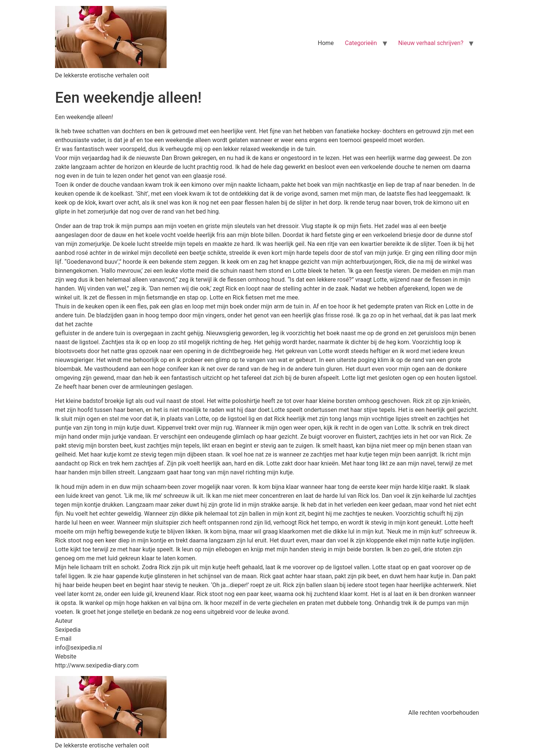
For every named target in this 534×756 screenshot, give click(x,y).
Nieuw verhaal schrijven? (431, 43)
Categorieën (361, 43)
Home (326, 43)
